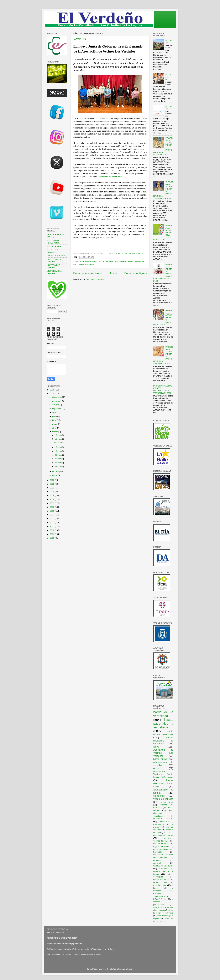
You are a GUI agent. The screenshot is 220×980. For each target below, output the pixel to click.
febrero (56, 471)
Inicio (113, 273)
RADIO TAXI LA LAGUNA (54, 260)
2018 (52, 499)
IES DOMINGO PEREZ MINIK (54, 242)
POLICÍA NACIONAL (56, 256)
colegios (163, 805)
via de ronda (166, 802)
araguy (167, 919)
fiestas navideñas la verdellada (163, 741)
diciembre (57, 397)
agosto (56, 412)
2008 (52, 538)
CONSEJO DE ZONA (163, 866)
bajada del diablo (161, 846)
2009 (52, 534)
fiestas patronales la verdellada (163, 724)
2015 (52, 511)
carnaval (157, 863)
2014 (52, 515)
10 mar (58, 451)
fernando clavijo (161, 882)
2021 (52, 488)
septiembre (57, 409)
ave (165, 899)
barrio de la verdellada (124, 261)
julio (54, 416)
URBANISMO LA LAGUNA (54, 272)
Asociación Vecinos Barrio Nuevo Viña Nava (163, 774)
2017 (52, 503)
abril (54, 428)
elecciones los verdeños (84, 264)
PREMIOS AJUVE (163, 819)
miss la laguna (160, 885)
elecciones (139, 261)
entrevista (169, 913)
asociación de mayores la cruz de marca (163, 824)
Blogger (129, 969)
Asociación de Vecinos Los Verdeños (97, 261)
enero (55, 475)
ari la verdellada (161, 849)
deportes (157, 860)
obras (156, 768)
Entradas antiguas (136, 273)
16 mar (58, 439)
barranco (157, 808)
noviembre (57, 401)
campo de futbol (161, 880)
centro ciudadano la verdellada (163, 813)
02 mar (58, 467)
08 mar (58, 459)
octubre (56, 405)
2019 (52, 496)
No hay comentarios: (135, 253)
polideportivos (159, 905)
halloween (158, 852)
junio (55, 420)
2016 (52, 507)
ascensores (158, 907)
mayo (55, 424)
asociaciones (158, 921)
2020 (52, 492)
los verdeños (163, 869)
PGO (156, 899)
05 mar (58, 463)
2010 (52, 530)
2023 (52, 480)
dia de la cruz (161, 844)
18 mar (58, 435)
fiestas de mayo (162, 916)
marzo (55, 432)
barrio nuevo (160, 759)
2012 (52, 523)
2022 (52, 484)
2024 (52, 394)
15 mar (58, 447)
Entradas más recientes (88, 273)
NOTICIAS (80, 39)
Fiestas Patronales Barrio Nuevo (163, 783)
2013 (52, 519)
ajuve (156, 747)
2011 (52, 526)
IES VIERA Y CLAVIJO (53, 251)
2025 (52, 390)
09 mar (58, 455)
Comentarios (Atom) (95, 279)
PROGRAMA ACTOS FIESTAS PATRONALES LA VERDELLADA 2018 (163, 389)
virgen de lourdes (163, 799)
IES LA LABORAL (55, 246)
